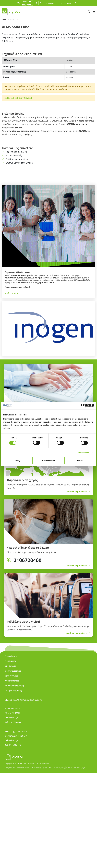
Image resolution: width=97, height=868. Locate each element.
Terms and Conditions (24, 863)
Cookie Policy (37, 863)
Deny (18, 460)
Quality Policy (47, 863)
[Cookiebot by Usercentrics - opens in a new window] (83, 406)
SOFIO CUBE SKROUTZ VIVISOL (18, 98)
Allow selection (48, 460)
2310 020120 (15, 840)
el (77, 3)
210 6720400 (15, 818)
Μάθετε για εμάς (12, 388)
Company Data (10, 863)
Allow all (79, 460)
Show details (84, 452)
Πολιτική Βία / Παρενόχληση (76, 863)
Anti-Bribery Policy (59, 863)
